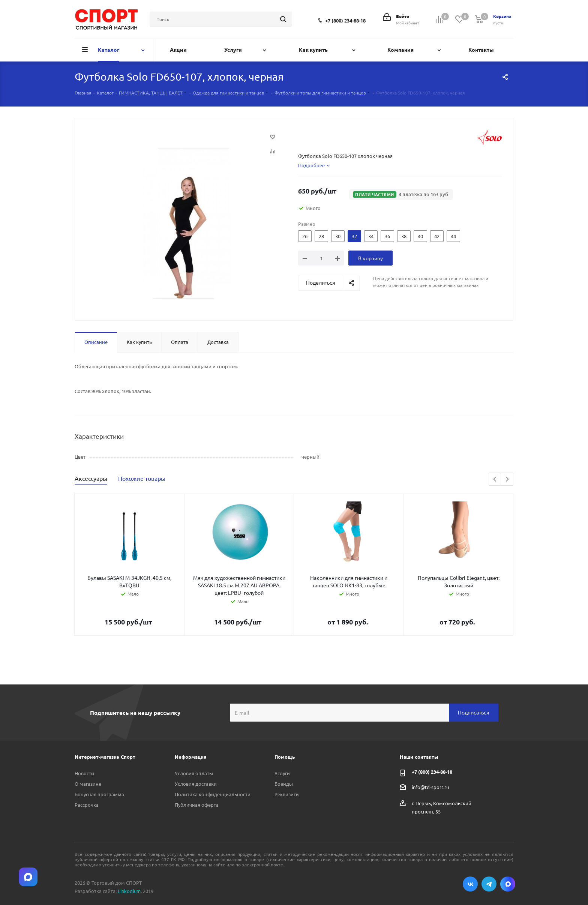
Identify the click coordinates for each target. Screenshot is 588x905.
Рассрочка (87, 805)
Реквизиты (287, 794)
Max (508, 884)
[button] (401, 194)
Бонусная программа (99, 794)
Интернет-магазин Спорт (105, 757)
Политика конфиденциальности (213, 794)
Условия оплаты (194, 773)
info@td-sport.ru (430, 787)
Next (507, 480)
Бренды (284, 784)
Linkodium (129, 891)
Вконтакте (470, 884)
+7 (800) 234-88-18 (345, 20)
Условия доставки (196, 784)
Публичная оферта (197, 805)
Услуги (282, 773)
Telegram (489, 884)
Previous (495, 480)
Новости (84, 773)
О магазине (88, 784)
